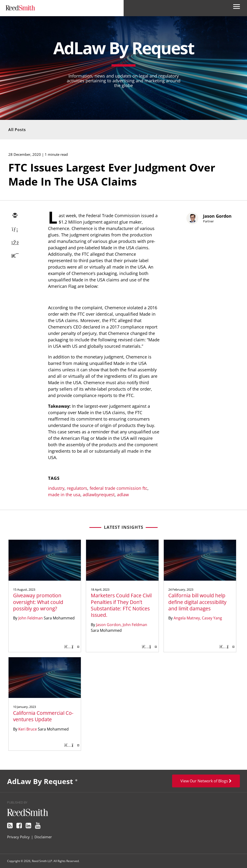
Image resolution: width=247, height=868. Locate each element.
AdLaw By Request (124, 48)
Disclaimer (43, 837)
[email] (15, 216)
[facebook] (15, 243)
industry (56, 488)
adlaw (123, 495)
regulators (77, 488)
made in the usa (64, 495)
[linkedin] (15, 230)
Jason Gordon (217, 216)
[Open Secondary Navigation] (237, 8)
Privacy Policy (18, 837)
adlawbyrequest (99, 495)
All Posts (17, 130)
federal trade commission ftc (119, 488)
